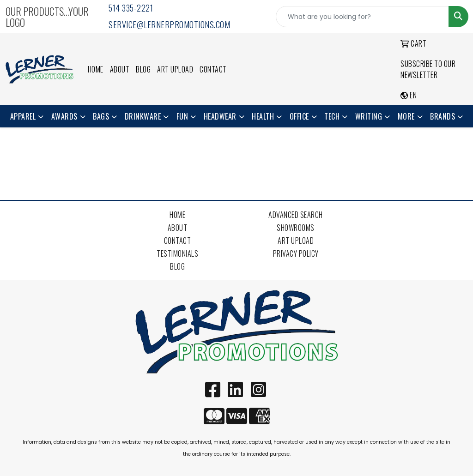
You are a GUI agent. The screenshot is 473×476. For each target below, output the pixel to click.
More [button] (406, 116)
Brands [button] (443, 116)
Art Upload (175, 69)
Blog (143, 69)
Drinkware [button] (143, 116)
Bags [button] (101, 116)
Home (96, 69)
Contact (213, 69)
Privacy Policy (296, 253)
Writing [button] (369, 116)
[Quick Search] (362, 17)
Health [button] (263, 116)
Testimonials (177, 253)
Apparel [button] (23, 116)
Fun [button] (182, 116)
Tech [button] (332, 116)
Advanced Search (296, 215)
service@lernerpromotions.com (169, 24)
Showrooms (296, 228)
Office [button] (299, 116)
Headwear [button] (220, 116)
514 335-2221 (131, 8)
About (120, 69)
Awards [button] (64, 116)
